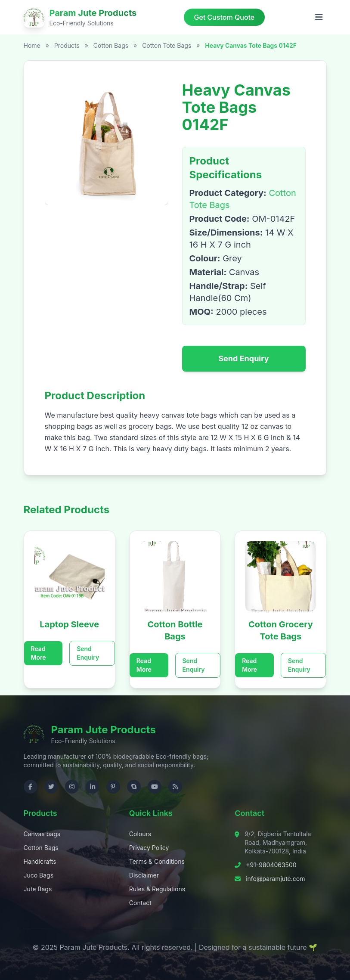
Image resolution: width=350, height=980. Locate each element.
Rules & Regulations (157, 889)
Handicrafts (40, 861)
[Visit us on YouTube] (155, 787)
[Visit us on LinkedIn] (93, 787)
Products (67, 45)
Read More (39, 653)
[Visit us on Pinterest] (113, 787)
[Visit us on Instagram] (72, 787)
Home (32, 45)
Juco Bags (39, 875)
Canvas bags (42, 834)
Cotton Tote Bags (167, 45)
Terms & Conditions (157, 861)
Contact (140, 903)
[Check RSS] (175, 787)
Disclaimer (144, 875)
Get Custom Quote (225, 17)
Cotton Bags (112, 45)
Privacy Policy (149, 848)
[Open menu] (319, 17)
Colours (140, 834)
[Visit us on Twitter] (51, 787)
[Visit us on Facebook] (31, 787)
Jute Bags (38, 889)
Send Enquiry (243, 358)
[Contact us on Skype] (134, 787)
